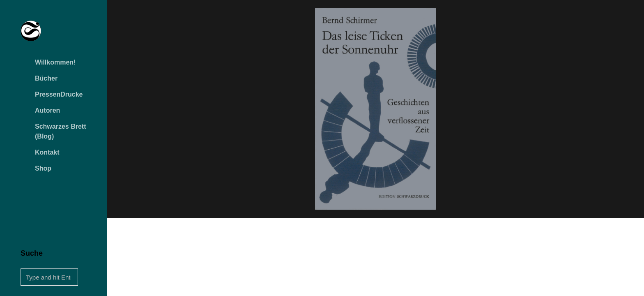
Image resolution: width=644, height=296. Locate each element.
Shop (43, 168)
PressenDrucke (59, 94)
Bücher (46, 78)
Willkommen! (55, 62)
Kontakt (47, 152)
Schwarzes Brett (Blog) (61, 131)
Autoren (47, 110)
